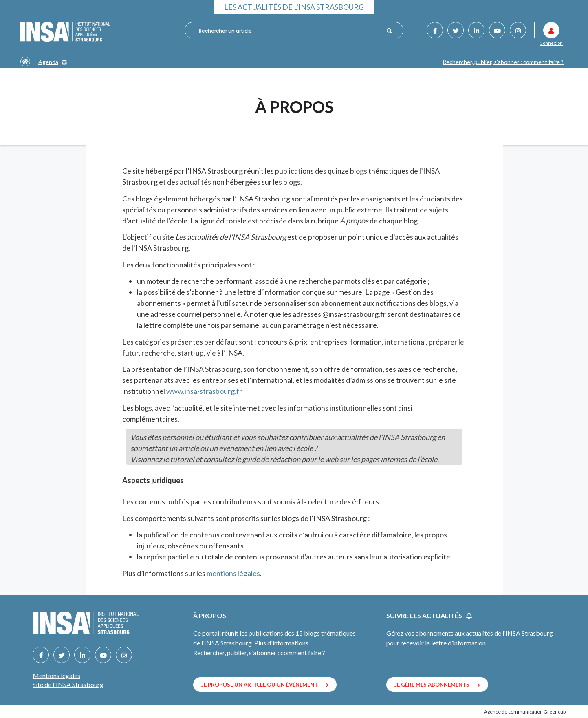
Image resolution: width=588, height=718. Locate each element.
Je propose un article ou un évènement (265, 685)
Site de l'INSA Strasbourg (68, 684)
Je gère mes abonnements (437, 685)
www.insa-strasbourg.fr (204, 391)
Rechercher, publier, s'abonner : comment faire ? (503, 62)
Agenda (53, 62)
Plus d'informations (281, 643)
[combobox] (289, 31)
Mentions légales (56, 675)
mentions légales (233, 573)
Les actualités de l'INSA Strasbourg (294, 7)
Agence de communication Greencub (525, 712)
